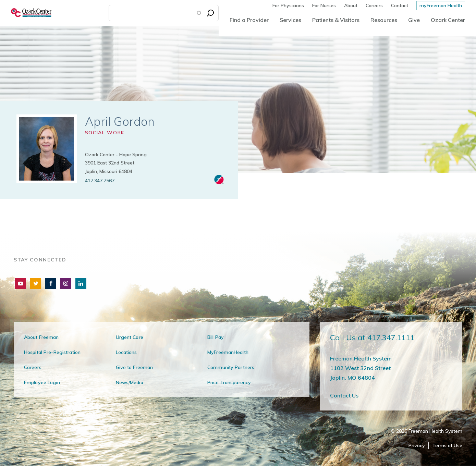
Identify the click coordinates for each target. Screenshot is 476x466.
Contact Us (344, 395)
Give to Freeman (135, 367)
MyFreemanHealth (228, 352)
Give (414, 20)
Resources (384, 20)
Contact (400, 5)
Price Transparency (229, 382)
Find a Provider (249, 20)
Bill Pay (216, 337)
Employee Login (42, 382)
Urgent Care (130, 337)
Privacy (417, 446)
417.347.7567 (100, 181)
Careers (374, 5)
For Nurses (324, 5)
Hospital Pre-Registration (52, 352)
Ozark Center (448, 20)
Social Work (105, 133)
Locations (126, 352)
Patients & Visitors (336, 20)
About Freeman (41, 337)
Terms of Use (447, 446)
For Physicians (288, 5)
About (351, 5)
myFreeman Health (441, 5)
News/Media (130, 382)
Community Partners (231, 367)
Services (290, 20)
